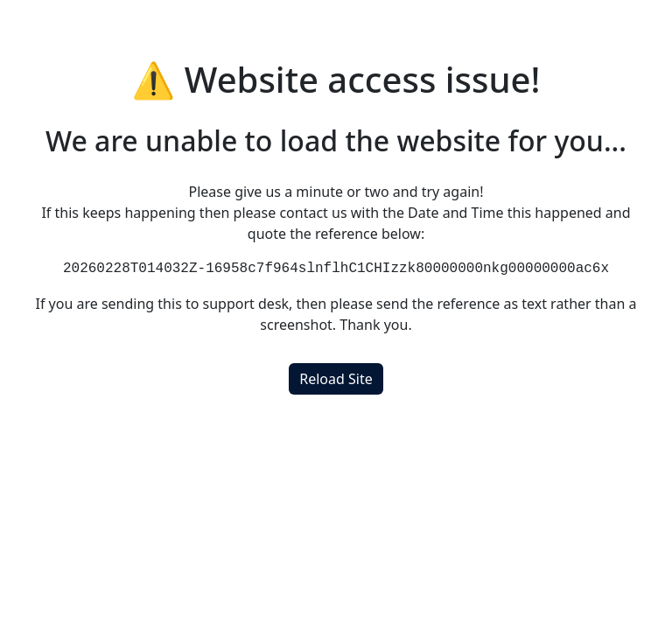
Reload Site (336, 379)
